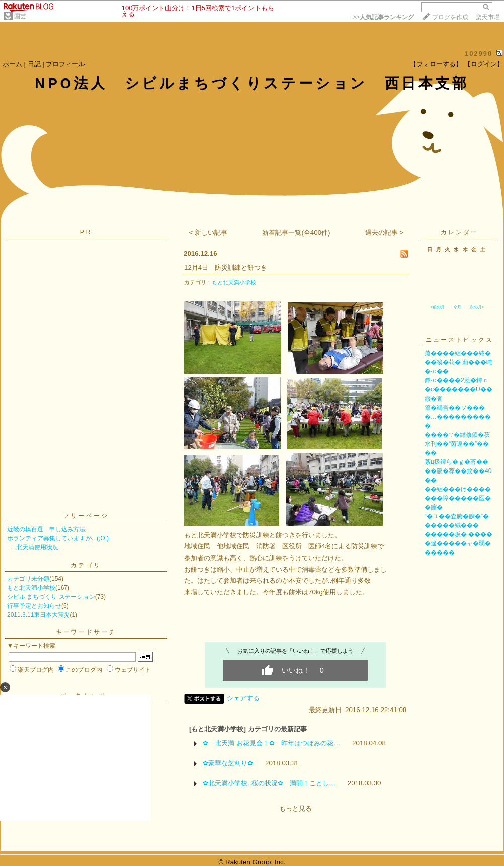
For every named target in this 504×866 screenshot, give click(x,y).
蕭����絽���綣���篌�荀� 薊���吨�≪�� (458, 362)
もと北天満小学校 (31, 588)
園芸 (20, 16)
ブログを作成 (450, 17)
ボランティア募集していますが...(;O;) (58, 538)
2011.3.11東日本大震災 (38, 615)
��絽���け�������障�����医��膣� (458, 498)
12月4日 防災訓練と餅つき (226, 267)
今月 (457, 307)
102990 (479, 54)
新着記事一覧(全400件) (296, 233)
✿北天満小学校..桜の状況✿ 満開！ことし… (269, 783)
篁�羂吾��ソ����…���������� (458, 417)
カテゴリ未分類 (28, 579)
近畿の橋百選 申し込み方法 (46, 529)
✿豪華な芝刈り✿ (228, 763)
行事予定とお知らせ (34, 606)
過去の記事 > (385, 233)
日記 (34, 64)
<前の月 (437, 307)
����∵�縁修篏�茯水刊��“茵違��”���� (457, 444)
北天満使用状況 (37, 547)
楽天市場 (488, 17)
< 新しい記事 (208, 233)
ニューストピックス (459, 340)
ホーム (12, 64)
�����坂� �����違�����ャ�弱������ (458, 543)
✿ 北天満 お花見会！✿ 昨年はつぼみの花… (271, 743)
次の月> (477, 307)
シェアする (243, 698)
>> (383, 17)
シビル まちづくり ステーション (51, 597)
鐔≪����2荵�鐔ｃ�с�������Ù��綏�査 (458, 389)
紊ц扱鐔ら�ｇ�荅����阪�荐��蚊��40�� (458, 471)
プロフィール (65, 64)
